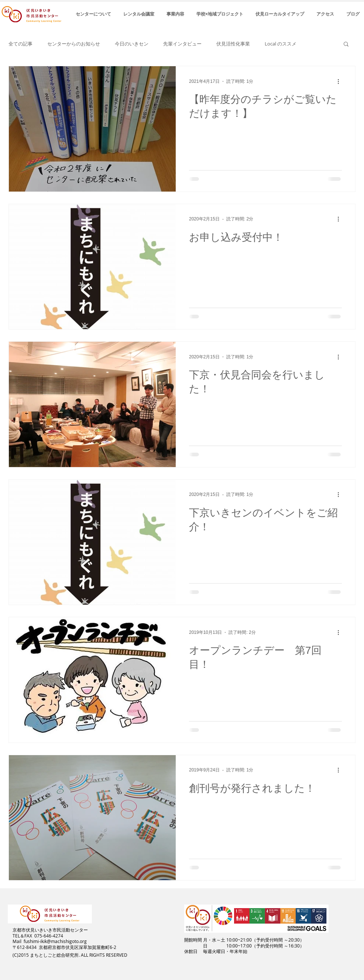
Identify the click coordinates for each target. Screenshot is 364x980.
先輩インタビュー (182, 44)
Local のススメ (281, 44)
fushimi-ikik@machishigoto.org (55, 941)
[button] (346, 45)
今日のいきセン (132, 44)
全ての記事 (20, 44)
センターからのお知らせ (74, 44)
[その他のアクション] (341, 81)
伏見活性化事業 (233, 44)
